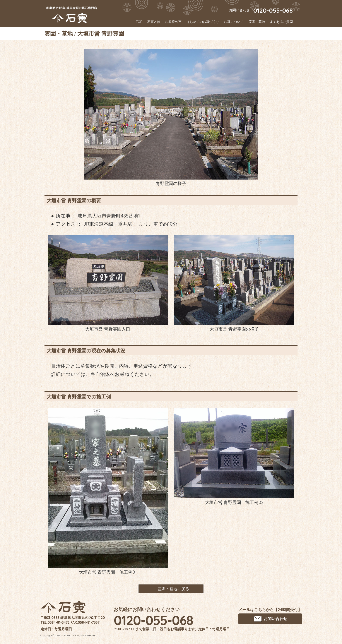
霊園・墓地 (257, 22)
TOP (139, 22)
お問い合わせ (270, 619)
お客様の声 (173, 22)
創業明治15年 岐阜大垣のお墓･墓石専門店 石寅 (72, 15)
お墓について (234, 22)
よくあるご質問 (281, 22)
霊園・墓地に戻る (171, 589)
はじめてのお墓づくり (203, 22)
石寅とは (154, 22)
